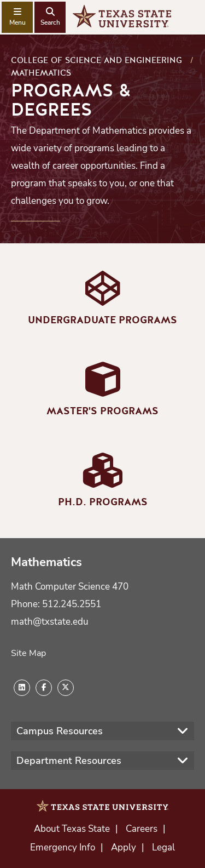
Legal (163, 847)
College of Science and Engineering (96, 60)
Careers (142, 829)
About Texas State (72, 829)
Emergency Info (63, 847)
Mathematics (41, 73)
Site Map (28, 653)
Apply (124, 847)
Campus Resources (60, 731)
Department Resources (69, 761)
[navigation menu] (17, 17)
